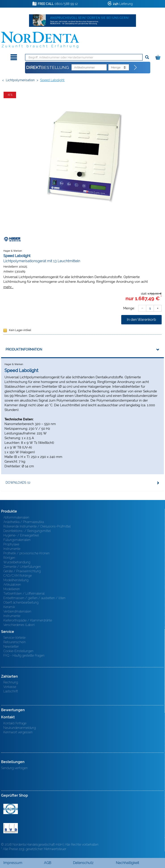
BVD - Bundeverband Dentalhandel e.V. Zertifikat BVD (11, 828)
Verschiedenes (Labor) (19, 625)
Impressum (13, 863)
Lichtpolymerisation (20, 80)
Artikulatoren (12, 585)
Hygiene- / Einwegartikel (21, 535)
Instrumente (12, 549)
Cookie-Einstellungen (18, 651)
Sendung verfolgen (14, 768)
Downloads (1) (18, 483)
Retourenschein (15, 642)
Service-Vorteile (14, 638)
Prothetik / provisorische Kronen (26, 553)
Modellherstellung (16, 580)
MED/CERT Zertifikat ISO (11, 809)
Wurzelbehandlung (17, 562)
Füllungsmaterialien (17, 540)
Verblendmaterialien (17, 611)
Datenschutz (83, 863)
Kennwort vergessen (18, 732)
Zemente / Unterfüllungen (22, 567)
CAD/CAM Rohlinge (18, 576)
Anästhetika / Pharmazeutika (24, 522)
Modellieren (12, 589)
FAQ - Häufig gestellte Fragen (24, 655)
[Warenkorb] (158, 56)
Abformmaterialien (16, 517)
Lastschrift (11, 691)
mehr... (8, 287)
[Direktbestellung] (136, 68)
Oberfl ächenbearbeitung (21, 602)
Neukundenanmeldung (20, 728)
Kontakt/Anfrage (15, 723)
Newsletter (11, 647)
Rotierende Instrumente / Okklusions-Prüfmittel (37, 526)
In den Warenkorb (141, 320)
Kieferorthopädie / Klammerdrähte (28, 620)
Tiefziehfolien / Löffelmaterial (24, 594)
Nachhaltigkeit (127, 863)
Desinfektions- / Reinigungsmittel (27, 531)
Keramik (9, 607)
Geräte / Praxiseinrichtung (22, 571)
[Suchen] (147, 57)
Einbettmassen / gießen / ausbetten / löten (34, 598)
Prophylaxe (11, 544)
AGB (48, 863)
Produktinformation (24, 349)
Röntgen (9, 558)
